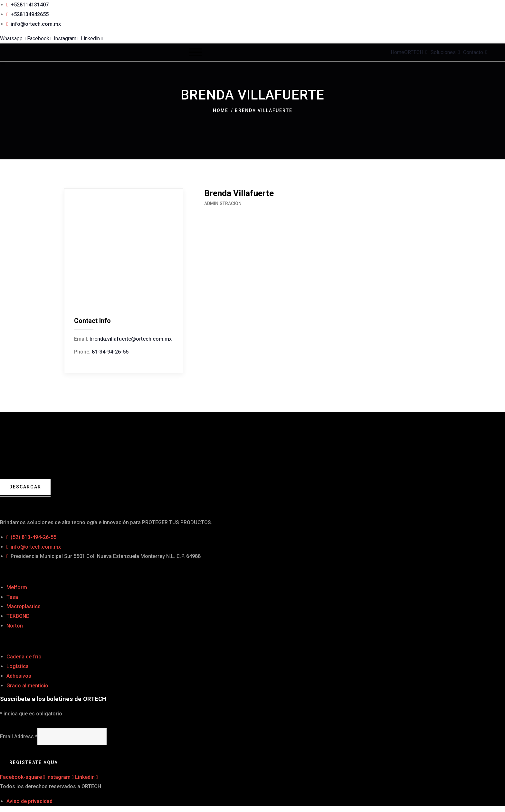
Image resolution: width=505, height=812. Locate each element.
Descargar (26, 487)
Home (221, 110)
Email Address (19, 737)
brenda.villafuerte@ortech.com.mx (131, 339)
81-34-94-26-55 (110, 352)
